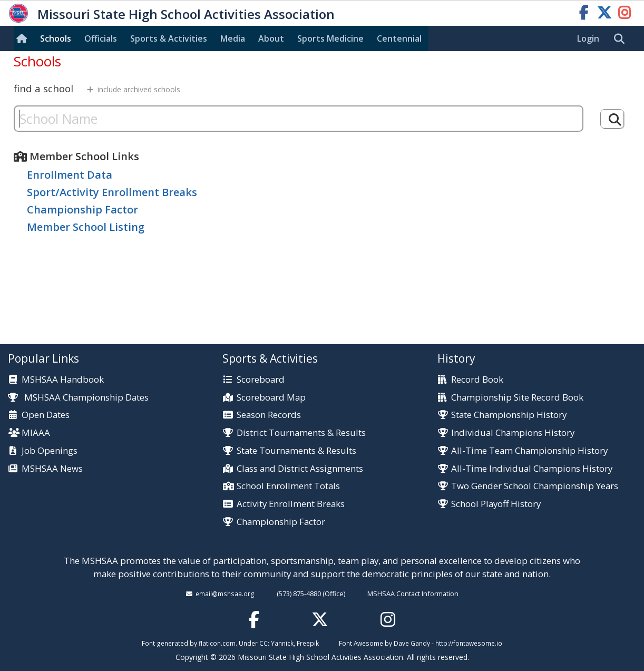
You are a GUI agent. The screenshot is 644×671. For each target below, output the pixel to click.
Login (588, 38)
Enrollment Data (70, 175)
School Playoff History (496, 504)
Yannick (282, 643)
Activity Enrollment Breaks (291, 504)
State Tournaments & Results (296, 451)
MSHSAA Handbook (63, 380)
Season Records (269, 415)
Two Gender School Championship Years (535, 486)
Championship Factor (82, 210)
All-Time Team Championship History (529, 451)
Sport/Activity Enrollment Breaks (112, 192)
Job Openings (50, 451)
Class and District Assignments (300, 469)
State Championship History (509, 415)
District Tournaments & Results (301, 433)
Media (233, 38)
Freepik (308, 643)
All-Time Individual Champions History (532, 469)
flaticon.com (217, 643)
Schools (56, 38)
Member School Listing (86, 227)
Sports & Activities (169, 38)
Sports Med (330, 38)
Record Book (477, 380)
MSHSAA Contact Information (413, 594)
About (271, 38)
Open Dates (46, 415)
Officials (101, 38)
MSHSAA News (52, 469)
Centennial (399, 38)
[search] (622, 39)
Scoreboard (261, 380)
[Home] (24, 38)
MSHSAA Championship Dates (78, 397)
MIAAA (36, 433)
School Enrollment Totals (288, 486)
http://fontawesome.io (469, 643)
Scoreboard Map (271, 398)
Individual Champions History (513, 433)
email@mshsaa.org (225, 594)
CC (264, 643)
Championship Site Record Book (517, 398)
